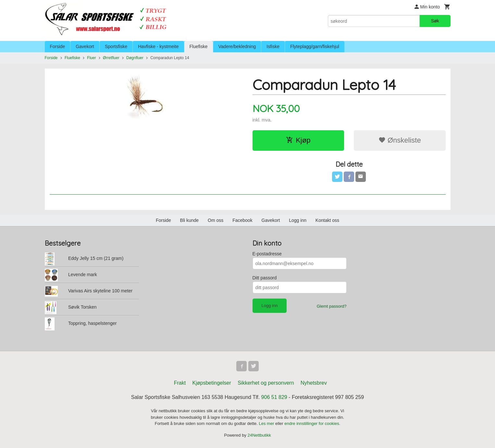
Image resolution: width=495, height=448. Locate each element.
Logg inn (298, 220)
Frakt (180, 383)
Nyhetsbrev (314, 383)
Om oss (216, 220)
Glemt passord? (332, 306)
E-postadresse (267, 254)
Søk (435, 21)
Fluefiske (199, 46)
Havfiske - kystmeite (158, 46)
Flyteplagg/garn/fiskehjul (315, 46)
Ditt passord (265, 278)
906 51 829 (274, 397)
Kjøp (298, 140)
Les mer (267, 423)
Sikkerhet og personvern (266, 383)
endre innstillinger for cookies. (312, 423)
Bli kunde (190, 220)
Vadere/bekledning (237, 46)
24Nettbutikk (259, 435)
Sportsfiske (116, 46)
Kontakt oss (327, 220)
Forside (58, 46)
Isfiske (273, 46)
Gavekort (85, 46)
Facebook (242, 220)
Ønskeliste (400, 140)
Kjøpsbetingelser (212, 383)
